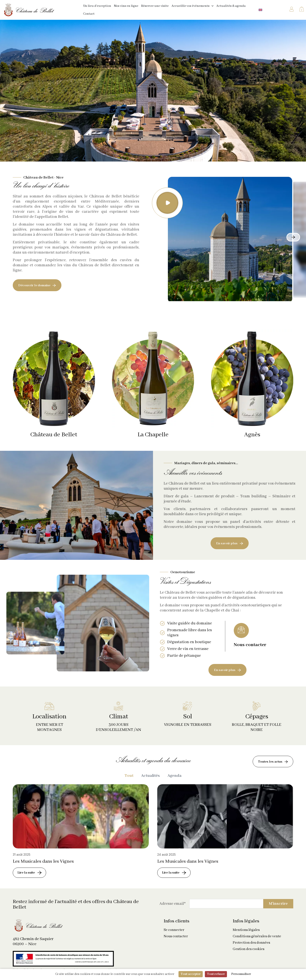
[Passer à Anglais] (260, 10)
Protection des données (251, 947)
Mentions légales (246, 934)
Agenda (174, 778)
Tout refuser (216, 974)
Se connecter (174, 934)
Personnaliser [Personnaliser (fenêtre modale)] (241, 974)
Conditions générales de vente (257, 940)
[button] (167, 203)
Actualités (150, 778)
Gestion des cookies (249, 953)
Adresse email (172, 908)
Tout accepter (191, 974)
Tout (129, 778)
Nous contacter (176, 940)
